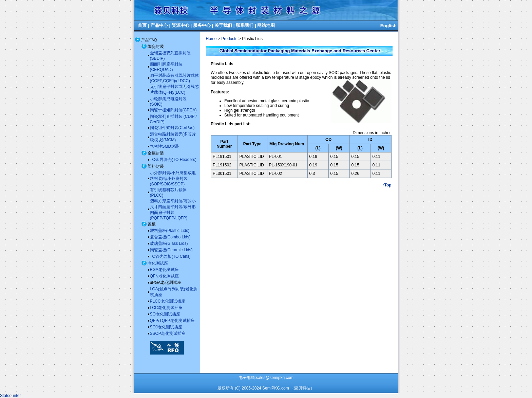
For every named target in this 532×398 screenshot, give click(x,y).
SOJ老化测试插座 (166, 327)
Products (229, 39)
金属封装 (156, 153)
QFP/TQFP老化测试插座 (172, 321)
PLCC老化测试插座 (168, 301)
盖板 (152, 224)
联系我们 (245, 25)
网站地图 (266, 25)
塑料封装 (156, 166)
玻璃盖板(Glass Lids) (169, 243)
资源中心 (180, 25)
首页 (142, 25)
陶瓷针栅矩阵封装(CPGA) (173, 110)
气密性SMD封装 (165, 146)
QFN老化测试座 (164, 276)
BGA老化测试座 (164, 270)
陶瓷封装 (156, 47)
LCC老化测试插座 (166, 308)
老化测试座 (158, 263)
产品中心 (159, 25)
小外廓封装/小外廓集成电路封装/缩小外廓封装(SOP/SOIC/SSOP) (173, 178)
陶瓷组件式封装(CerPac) (172, 128)
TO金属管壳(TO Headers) (173, 160)
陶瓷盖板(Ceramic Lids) (171, 250)
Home (211, 39)
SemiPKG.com (276, 388)
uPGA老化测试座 (166, 283)
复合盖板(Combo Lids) (170, 237)
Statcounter (10, 396)
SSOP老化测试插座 (168, 333)
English (388, 26)
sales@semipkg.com (275, 378)
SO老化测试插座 (165, 314)
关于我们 (223, 25)
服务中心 (202, 25)
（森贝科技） (302, 388)
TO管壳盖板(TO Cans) (170, 256)
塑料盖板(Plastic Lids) (170, 231)
